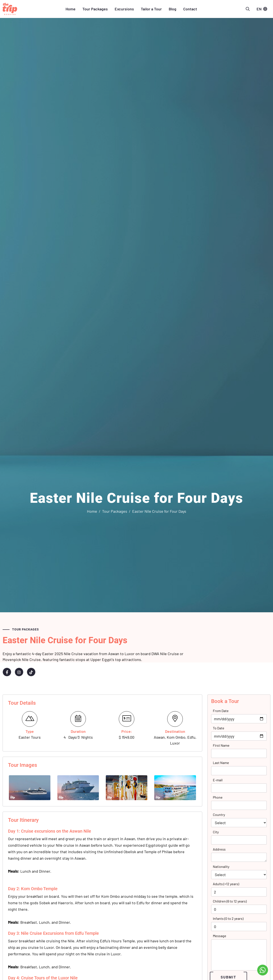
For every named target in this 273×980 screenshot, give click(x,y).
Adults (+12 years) (226, 884)
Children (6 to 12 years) (230, 901)
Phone (218, 797)
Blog (173, 9)
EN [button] (262, 9)
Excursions (124, 9)
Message (220, 936)
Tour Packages (95, 9)
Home (71, 9)
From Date (221, 711)
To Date (219, 728)
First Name (221, 745)
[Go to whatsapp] (263, 970)
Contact (190, 9)
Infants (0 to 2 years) (228, 918)
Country (219, 815)
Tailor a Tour (151, 9)
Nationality (221, 866)
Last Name (221, 763)
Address (219, 849)
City (216, 832)
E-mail (218, 780)
